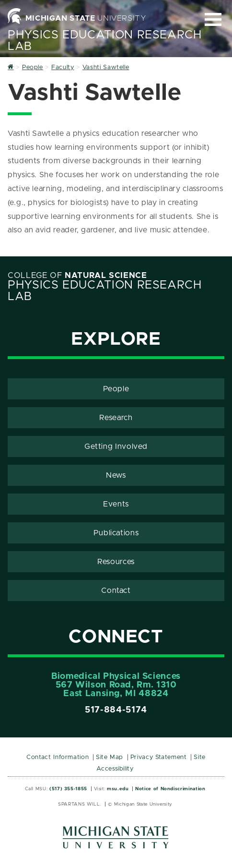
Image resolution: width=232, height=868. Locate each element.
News (116, 475)
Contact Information (58, 757)
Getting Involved (116, 446)
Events (116, 504)
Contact (116, 591)
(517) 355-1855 (68, 789)
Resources (116, 562)
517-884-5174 (116, 710)
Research (116, 418)
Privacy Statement (159, 757)
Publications (116, 533)
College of (77, 276)
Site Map (110, 757)
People (116, 389)
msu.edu (118, 789)
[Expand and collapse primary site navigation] (213, 19)
